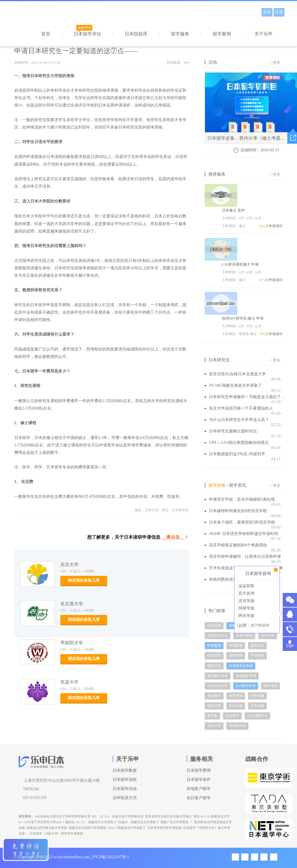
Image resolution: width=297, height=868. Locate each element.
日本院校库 (136, 34)
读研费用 (236, 655)
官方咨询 (246, 593)
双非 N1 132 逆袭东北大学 (212, 816)
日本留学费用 (199, 770)
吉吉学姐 (246, 601)
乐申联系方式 (125, 798)
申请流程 (214, 655)
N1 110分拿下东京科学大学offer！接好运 (47, 822)
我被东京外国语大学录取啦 (87, 828)
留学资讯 (238, 485)
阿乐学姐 (246, 616)
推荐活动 (214, 666)
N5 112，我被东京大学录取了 (96, 822)
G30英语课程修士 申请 (240, 264)
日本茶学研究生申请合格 (165, 828)
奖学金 (212, 716)
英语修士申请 (218, 676)
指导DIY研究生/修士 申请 (243, 318)
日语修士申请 (246, 676)
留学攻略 (217, 485)
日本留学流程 (125, 780)
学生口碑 (236, 706)
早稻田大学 (72, 643)
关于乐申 (264, 34)
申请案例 (214, 646)
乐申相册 (258, 706)
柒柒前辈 (246, 586)
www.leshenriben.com (72, 857)
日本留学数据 (125, 770)
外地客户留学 (199, 789)
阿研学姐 (246, 608)
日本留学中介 (218, 636)
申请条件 (258, 655)
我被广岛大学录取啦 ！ (177, 822)
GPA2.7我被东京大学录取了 (127, 828)
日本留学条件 (199, 780)
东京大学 (69, 565)
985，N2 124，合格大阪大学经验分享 (118, 816)
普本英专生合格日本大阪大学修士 (169, 816)
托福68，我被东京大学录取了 (138, 822)
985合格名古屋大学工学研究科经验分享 (63, 816)
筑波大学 (69, 682)
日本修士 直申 (233, 210)
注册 (279, 12)
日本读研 (214, 626)
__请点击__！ (175, 537)
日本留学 (232, 716)
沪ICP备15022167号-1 (110, 857)
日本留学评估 (87, 34)
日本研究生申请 (241, 666)
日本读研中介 (258, 716)
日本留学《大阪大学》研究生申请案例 (56, 833)
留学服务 (180, 34)
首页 (46, 34)
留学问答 (214, 706)
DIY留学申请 (246, 686)
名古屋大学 (72, 604)
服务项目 (258, 646)
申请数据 (236, 646)
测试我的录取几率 (84, 581)
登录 (267, 12)
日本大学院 (244, 636)
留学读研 (270, 686)
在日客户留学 (199, 798)
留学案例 (222, 34)
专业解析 (214, 696)
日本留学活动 (125, 789)
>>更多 (275, 62)
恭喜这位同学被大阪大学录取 (47, 828)
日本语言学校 (218, 686)
